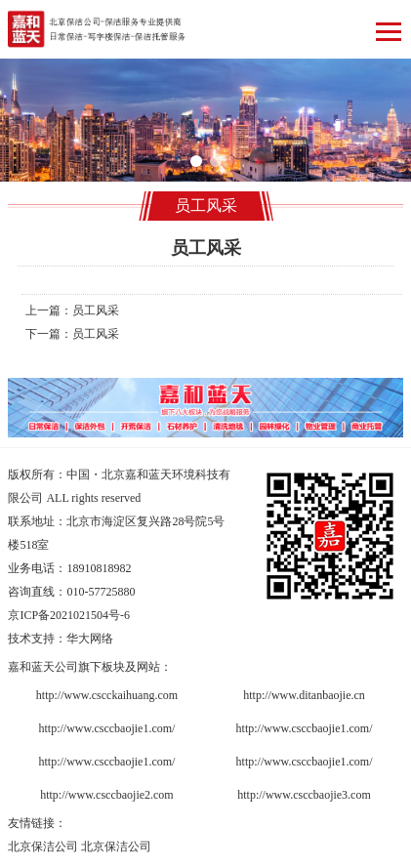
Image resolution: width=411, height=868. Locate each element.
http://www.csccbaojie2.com (107, 795)
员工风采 (96, 310)
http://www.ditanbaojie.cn (304, 695)
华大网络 (90, 639)
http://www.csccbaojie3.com (304, 795)
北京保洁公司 (43, 847)
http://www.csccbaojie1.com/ (107, 728)
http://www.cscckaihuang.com (107, 695)
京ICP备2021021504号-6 (69, 615)
